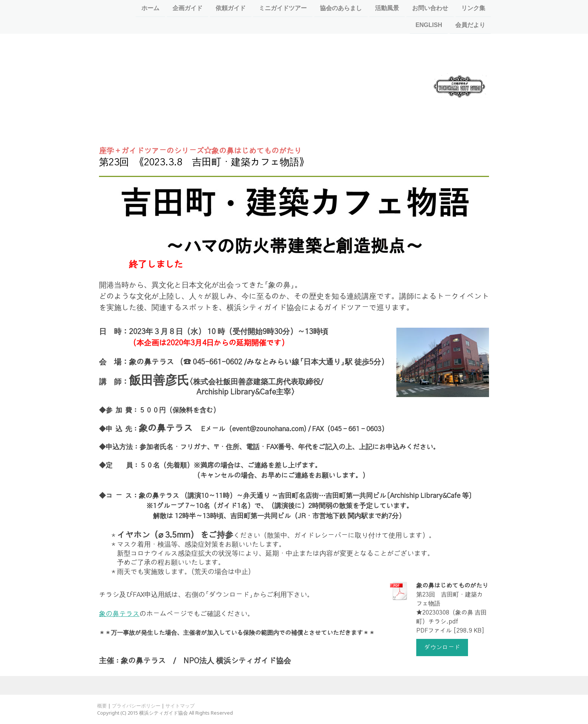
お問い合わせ (430, 8)
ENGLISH (429, 26)
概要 (102, 706)
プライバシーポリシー (136, 706)
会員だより (470, 26)
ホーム (150, 8)
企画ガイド (187, 8)
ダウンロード (442, 648)
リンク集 (473, 8)
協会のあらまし (341, 8)
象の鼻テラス (119, 614)
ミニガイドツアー (283, 8)
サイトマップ (180, 706)
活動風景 (387, 8)
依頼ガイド (231, 8)
